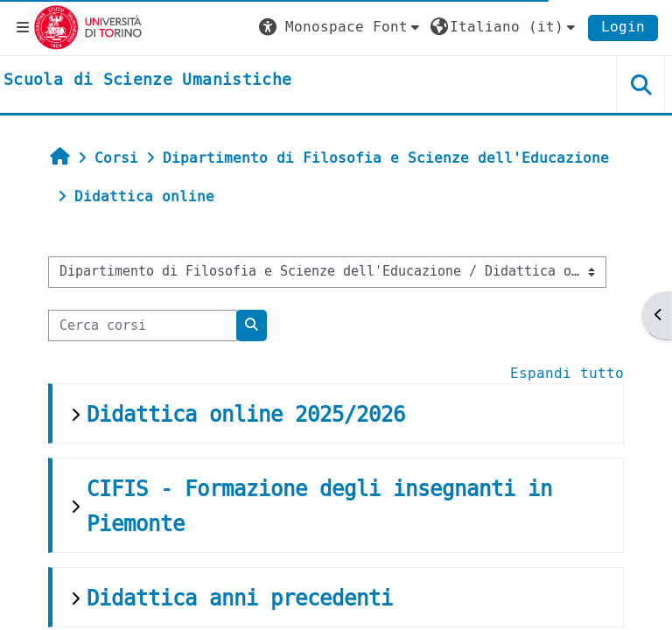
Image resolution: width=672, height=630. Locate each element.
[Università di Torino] (88, 27)
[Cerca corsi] (143, 325)
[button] (341, 27)
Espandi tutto (567, 373)
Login (623, 27)
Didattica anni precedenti (240, 598)
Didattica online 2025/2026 (246, 415)
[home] (147, 80)
